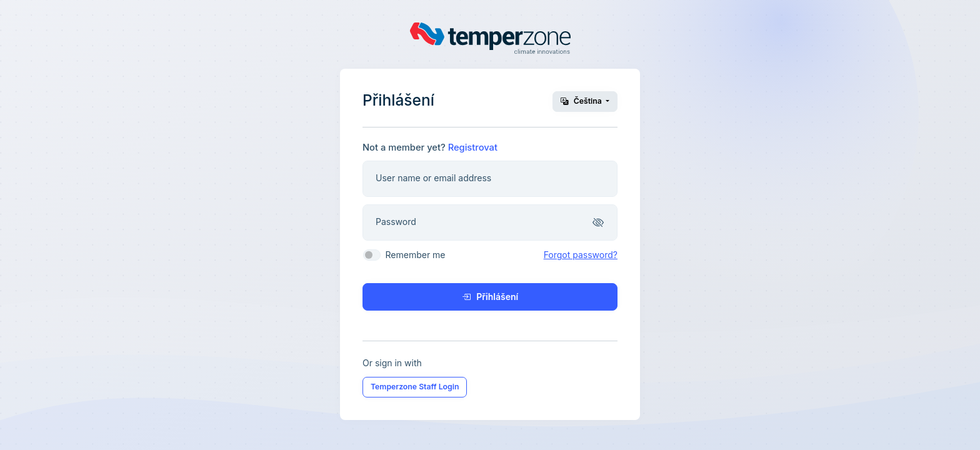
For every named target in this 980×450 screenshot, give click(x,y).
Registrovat (473, 147)
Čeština (582, 101)
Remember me (415, 255)
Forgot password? (581, 255)
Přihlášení (490, 297)
